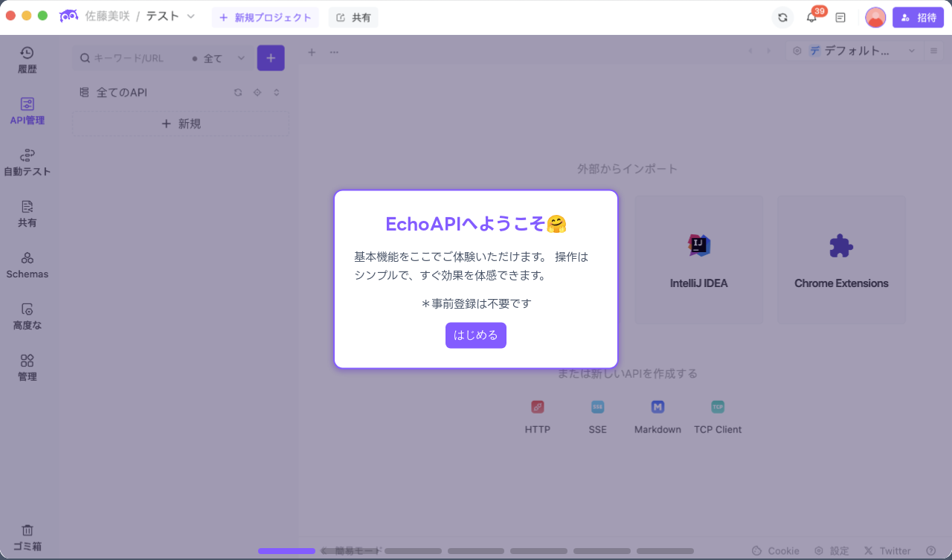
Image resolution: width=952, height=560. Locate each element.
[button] (287, 551)
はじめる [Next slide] (476, 335)
